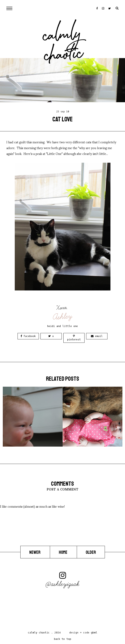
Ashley (63, 317)
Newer (35, 552)
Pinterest (74, 338)
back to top (63, 639)
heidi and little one (62, 326)
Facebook (28, 336)
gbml (94, 633)
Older (91, 552)
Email (97, 336)
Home (63, 552)
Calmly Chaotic (63, 46)
